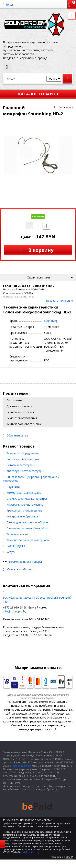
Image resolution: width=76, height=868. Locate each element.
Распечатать (66, 107)
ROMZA (69, 857)
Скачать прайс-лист (21, 569)
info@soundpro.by (15, 611)
